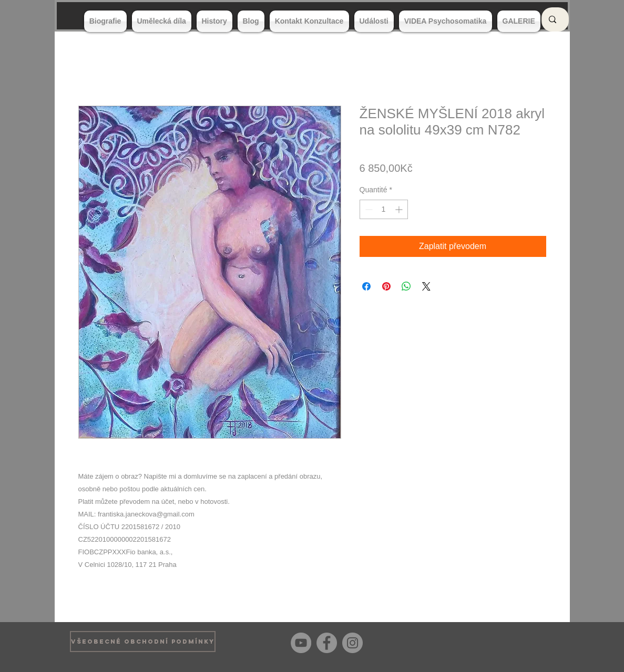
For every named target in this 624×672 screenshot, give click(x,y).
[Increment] (400, 209)
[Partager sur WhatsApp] (406, 286)
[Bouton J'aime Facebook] (538, 642)
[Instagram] (352, 643)
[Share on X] (426, 286)
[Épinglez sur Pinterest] (386, 286)
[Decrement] (368, 209)
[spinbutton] (384, 209)
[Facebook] (327, 643)
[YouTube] (301, 643)
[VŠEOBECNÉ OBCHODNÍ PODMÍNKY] (143, 642)
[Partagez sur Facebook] (366, 286)
